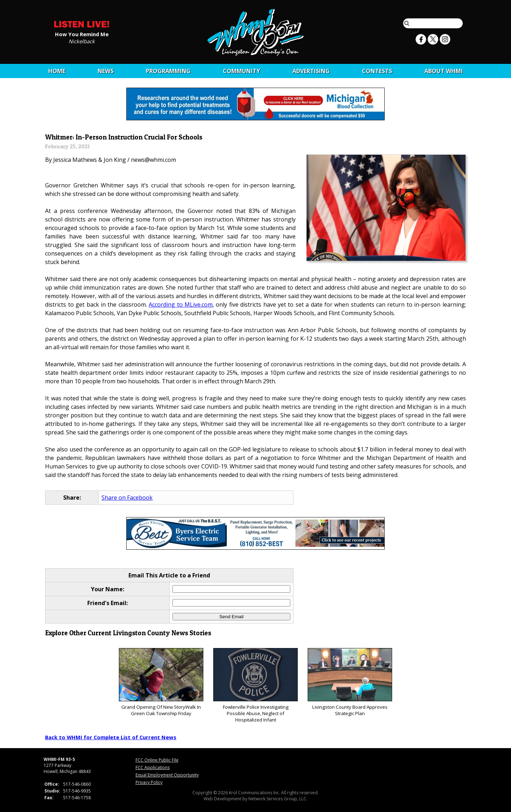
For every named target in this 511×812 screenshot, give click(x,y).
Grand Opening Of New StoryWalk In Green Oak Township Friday (161, 682)
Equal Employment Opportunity (167, 775)
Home (57, 71)
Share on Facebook (127, 498)
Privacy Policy (149, 782)
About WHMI (444, 71)
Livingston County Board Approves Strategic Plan (350, 682)
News (106, 71)
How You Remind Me (82, 34)
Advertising (311, 71)
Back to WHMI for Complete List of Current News (111, 737)
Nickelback (82, 41)
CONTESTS (377, 71)
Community (241, 71)
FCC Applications (153, 767)
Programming (168, 71)
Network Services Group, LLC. (278, 799)
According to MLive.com (181, 304)
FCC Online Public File (157, 760)
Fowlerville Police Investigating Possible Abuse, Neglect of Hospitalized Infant (255, 685)
